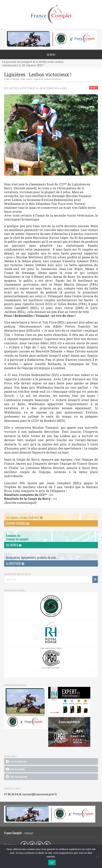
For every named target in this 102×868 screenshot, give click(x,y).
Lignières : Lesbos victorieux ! (48, 79)
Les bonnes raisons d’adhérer (24, 517)
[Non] (97, 856)
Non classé (27, 79)
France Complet (12, 79)
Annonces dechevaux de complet (17, 537)
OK (52, 863)
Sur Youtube (15, 769)
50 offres (14, 545)
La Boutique (15, 563)
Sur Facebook (16, 762)
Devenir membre (17, 523)
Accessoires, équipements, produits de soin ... (32, 558)
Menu (51, 54)
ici (51, 495)
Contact (29, 833)
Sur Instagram (16, 777)
